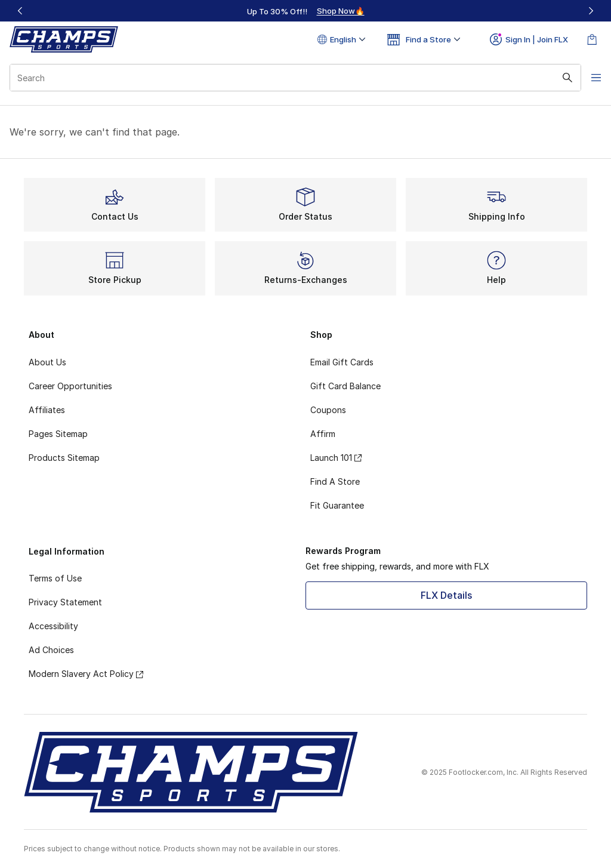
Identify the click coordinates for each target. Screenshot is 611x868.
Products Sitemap (64, 458)
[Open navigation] (587, 78)
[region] (305, 11)
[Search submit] (554, 78)
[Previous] (20, 11)
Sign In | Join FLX (529, 39)
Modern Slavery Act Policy (86, 674)
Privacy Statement (65, 602)
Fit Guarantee (337, 505)
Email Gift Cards (342, 362)
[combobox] (289, 78)
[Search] (289, 78)
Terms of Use (55, 578)
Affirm (323, 434)
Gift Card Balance (345, 386)
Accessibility (53, 626)
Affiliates (47, 410)
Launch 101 (336, 458)
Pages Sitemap (58, 434)
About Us (47, 362)
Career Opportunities (70, 386)
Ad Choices (51, 650)
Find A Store (335, 481)
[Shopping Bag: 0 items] (592, 39)
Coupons (328, 410)
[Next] (591, 11)
